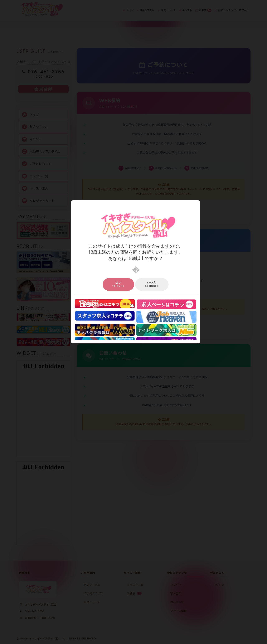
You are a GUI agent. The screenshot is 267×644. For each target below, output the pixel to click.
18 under (152, 284)
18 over (118, 284)
